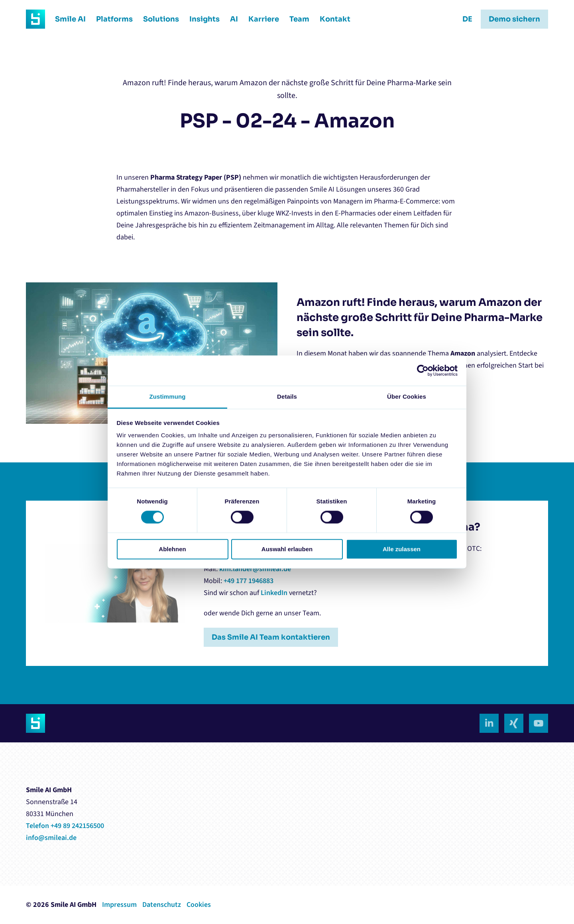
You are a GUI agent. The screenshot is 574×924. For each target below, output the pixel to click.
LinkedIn (274, 593)
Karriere (264, 19)
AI (234, 19)
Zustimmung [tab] (168, 396)
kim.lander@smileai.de (255, 569)
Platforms (114, 19)
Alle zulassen (402, 549)
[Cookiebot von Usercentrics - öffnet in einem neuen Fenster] (423, 371)
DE (467, 19)
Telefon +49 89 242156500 (65, 826)
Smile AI (70, 19)
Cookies (199, 905)
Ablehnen (172, 549)
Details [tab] (287, 396)
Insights (204, 19)
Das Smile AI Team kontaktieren (271, 637)
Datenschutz (162, 905)
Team (299, 19)
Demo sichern (514, 19)
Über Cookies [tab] (407, 396)
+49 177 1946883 (249, 581)
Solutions (161, 19)
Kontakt (335, 19)
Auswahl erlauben (287, 549)
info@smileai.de (51, 838)
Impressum (119, 905)
